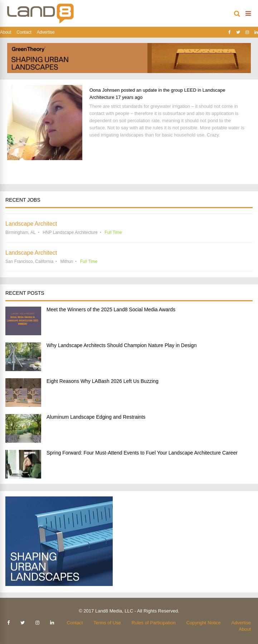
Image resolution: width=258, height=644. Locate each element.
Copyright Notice (204, 623)
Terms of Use (107, 623)
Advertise (46, 32)
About (6, 32)
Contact (24, 32)
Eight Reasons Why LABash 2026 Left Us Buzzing (103, 381)
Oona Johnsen (105, 90)
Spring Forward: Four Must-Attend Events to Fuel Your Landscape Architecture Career (142, 453)
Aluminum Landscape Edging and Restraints (96, 417)
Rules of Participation (154, 623)
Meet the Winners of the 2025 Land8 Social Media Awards (111, 309)
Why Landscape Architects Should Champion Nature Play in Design (121, 345)
